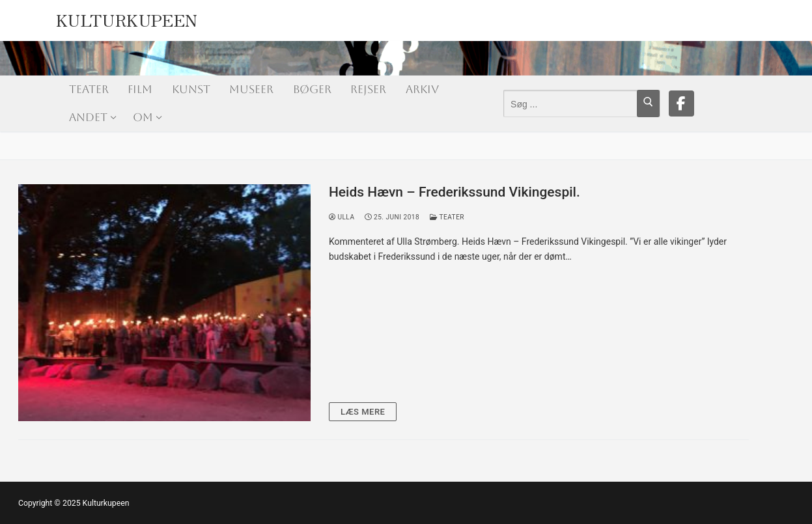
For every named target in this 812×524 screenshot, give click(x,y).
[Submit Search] (648, 103)
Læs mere (363, 412)
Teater (447, 217)
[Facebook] (682, 103)
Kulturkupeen (127, 17)
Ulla (342, 217)
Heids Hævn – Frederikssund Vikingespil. (455, 192)
